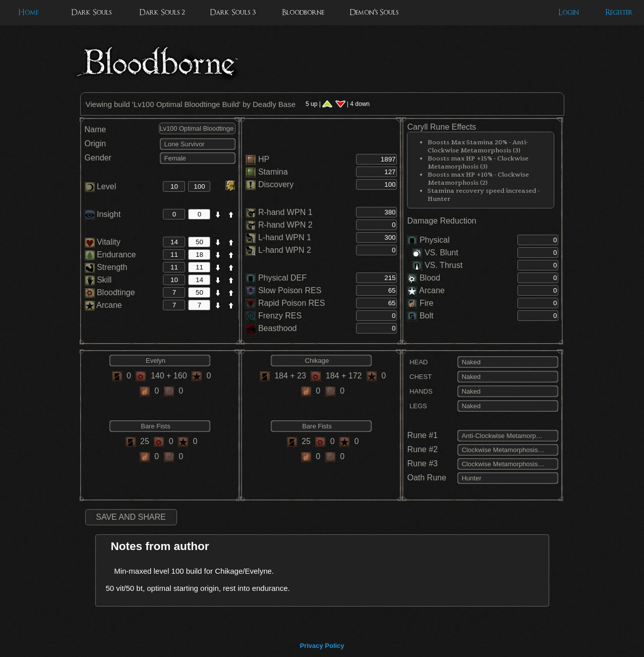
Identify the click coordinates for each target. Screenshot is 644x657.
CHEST (419, 377)
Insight (103, 214)
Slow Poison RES (290, 290)
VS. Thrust (437, 265)
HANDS (420, 391)
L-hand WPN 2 (285, 250)
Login (569, 12)
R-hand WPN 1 (285, 212)
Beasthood (278, 328)
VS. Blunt (435, 253)
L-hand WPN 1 (285, 237)
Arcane (103, 305)
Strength (106, 267)
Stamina (273, 172)
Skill (98, 280)
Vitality (103, 242)
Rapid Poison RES (292, 303)
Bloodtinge (110, 292)
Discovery (276, 184)
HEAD (417, 362)
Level (101, 186)
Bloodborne (303, 12)
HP (264, 159)
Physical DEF (282, 278)
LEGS (417, 406)
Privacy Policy (322, 646)
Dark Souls (91, 12)
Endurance (110, 255)
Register (619, 12)
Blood (430, 278)
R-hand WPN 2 (285, 225)
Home (28, 12)
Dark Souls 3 (233, 12)
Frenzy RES (280, 316)
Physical (435, 240)
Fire (427, 303)
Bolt (427, 316)
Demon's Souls (374, 12)
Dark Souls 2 (162, 12)
